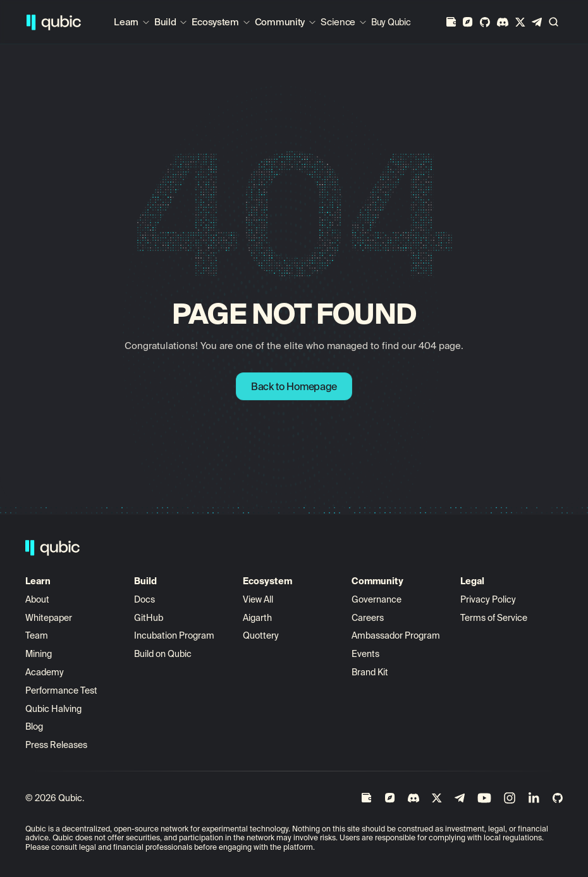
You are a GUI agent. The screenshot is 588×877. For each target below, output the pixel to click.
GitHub (149, 618)
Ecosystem (215, 22)
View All (258, 599)
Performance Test (61, 690)
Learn (126, 22)
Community (280, 22)
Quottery (261, 635)
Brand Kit (370, 672)
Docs (144, 599)
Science (338, 22)
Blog (34, 727)
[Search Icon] (554, 22)
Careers (368, 618)
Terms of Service (494, 618)
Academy (45, 672)
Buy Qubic (391, 22)
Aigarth (257, 618)
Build (165, 22)
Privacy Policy (488, 599)
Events (365, 654)
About (38, 599)
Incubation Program (174, 635)
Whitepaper (50, 618)
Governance (377, 599)
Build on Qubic (163, 654)
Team (38, 635)
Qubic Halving (53, 709)
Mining (39, 654)
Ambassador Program (396, 635)
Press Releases (56, 745)
